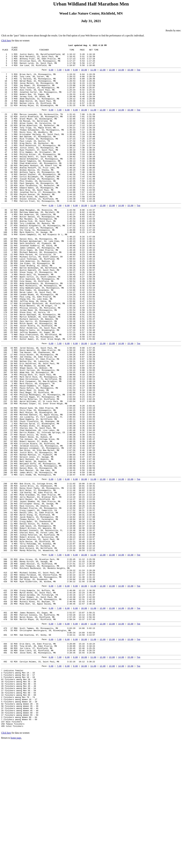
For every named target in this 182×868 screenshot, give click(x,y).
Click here (6, 41)
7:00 (59, 75)
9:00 (75, 75)
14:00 (121, 75)
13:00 (112, 75)
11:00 (93, 75)
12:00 (103, 75)
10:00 (84, 75)
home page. (16, 864)
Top (138, 75)
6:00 (51, 75)
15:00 (130, 75)
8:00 (67, 75)
